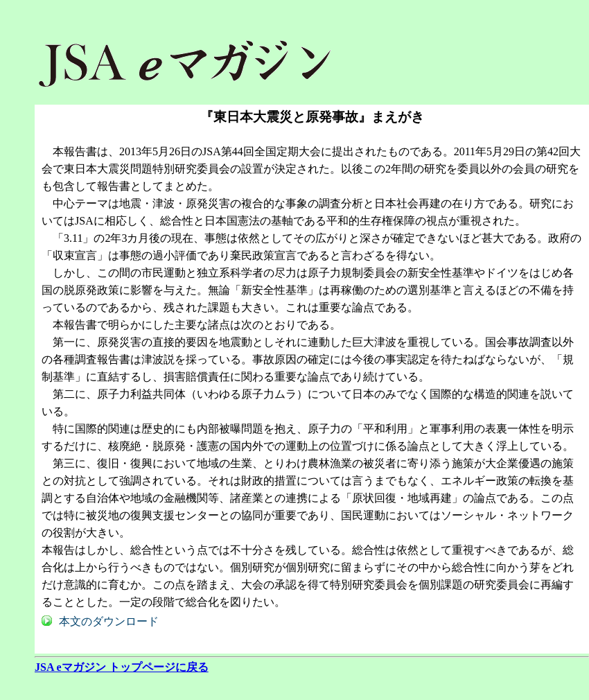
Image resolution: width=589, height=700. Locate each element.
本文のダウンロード (109, 621)
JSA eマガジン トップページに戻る (122, 667)
